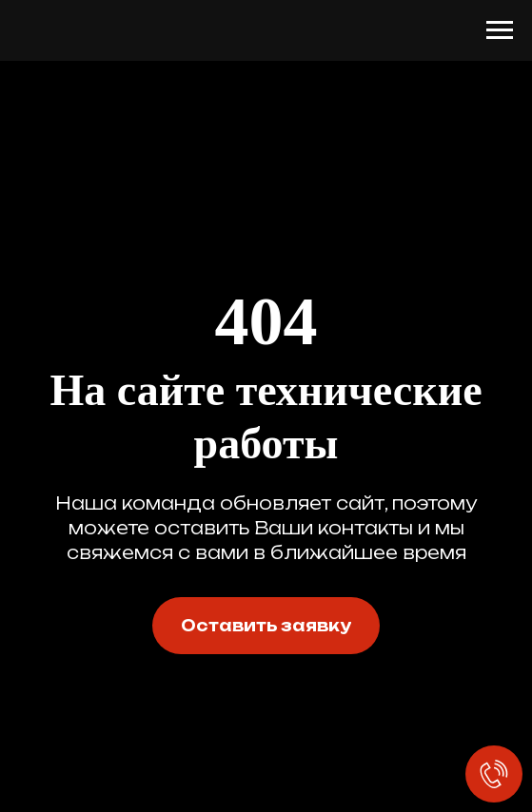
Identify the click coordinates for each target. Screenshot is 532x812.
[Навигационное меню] (500, 30)
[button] (266, 626)
